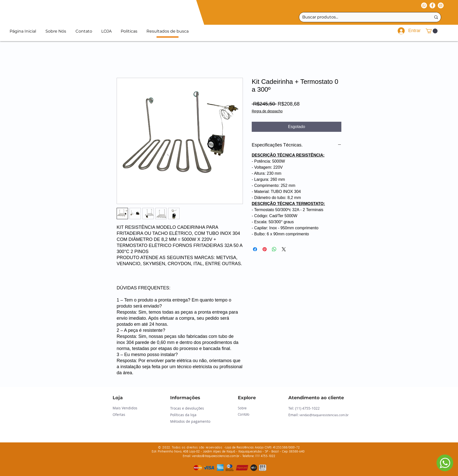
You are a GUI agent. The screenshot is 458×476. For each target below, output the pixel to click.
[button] (432, 31)
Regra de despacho (267, 111)
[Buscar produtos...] (363, 17)
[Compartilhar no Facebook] (255, 249)
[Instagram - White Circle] (441, 5)
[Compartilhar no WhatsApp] (274, 249)
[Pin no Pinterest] (265, 249)
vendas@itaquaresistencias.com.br (324, 415)
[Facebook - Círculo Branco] (432, 5)
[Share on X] (284, 249)
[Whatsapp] (424, 5)
